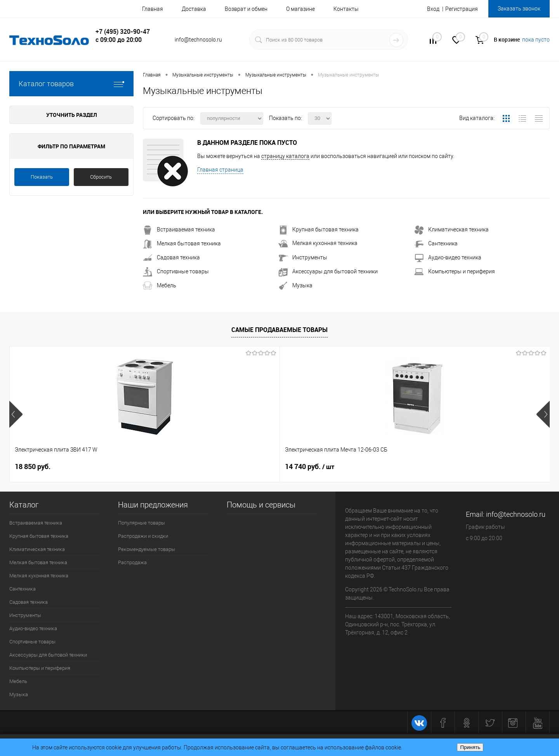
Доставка (194, 9)
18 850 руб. (33, 467)
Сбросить (101, 177)
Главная (153, 9)
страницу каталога (285, 156)
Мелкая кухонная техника (318, 243)
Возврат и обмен (246, 9)
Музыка (295, 285)
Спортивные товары (176, 271)
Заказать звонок (519, 9)
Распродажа (132, 562)
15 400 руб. (310, 467)
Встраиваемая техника (179, 229)
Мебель (160, 285)
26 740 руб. (445, 467)
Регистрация (462, 9)
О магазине (300, 9)
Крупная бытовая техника (319, 229)
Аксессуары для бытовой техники (328, 271)
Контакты (346, 9)
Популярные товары (141, 523)
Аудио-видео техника (448, 257)
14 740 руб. (174, 467)
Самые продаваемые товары (279, 330)
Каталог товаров (71, 84)
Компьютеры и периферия (455, 271)
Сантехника (436, 243)
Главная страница (220, 170)
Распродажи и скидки (143, 536)
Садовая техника (171, 257)
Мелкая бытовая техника (182, 243)
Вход (433, 9)
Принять (470, 747)
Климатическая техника (451, 229)
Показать (42, 177)
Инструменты (303, 257)
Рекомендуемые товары (147, 549)
